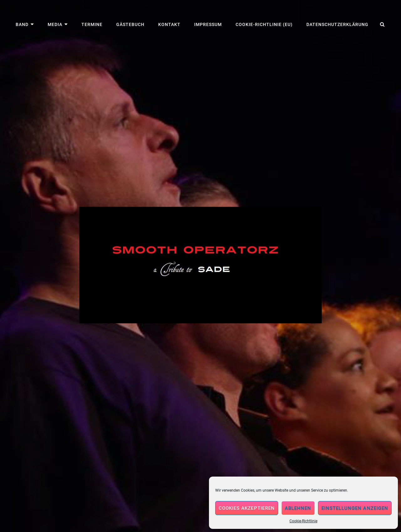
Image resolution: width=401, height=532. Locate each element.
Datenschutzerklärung (337, 24)
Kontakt (169, 24)
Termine (92, 24)
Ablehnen (298, 508)
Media (55, 24)
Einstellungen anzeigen (355, 508)
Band (22, 24)
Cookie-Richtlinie (303, 521)
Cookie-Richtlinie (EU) (264, 24)
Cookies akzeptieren (247, 508)
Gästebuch (130, 24)
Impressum (208, 24)
